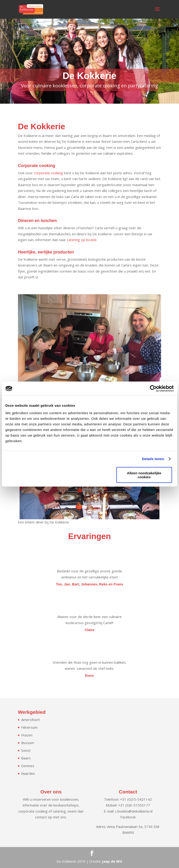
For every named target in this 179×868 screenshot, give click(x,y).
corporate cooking (48, 173)
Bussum (28, 743)
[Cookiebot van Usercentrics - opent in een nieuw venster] (153, 389)
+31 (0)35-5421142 (136, 799)
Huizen (27, 735)
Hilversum (29, 727)
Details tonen (153, 459)
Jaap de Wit (112, 861)
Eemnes (28, 766)
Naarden (28, 773)
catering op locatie (82, 240)
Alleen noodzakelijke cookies (144, 475)
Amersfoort (31, 720)
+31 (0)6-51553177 (134, 805)
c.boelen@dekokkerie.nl (134, 811)
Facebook (128, 817)
